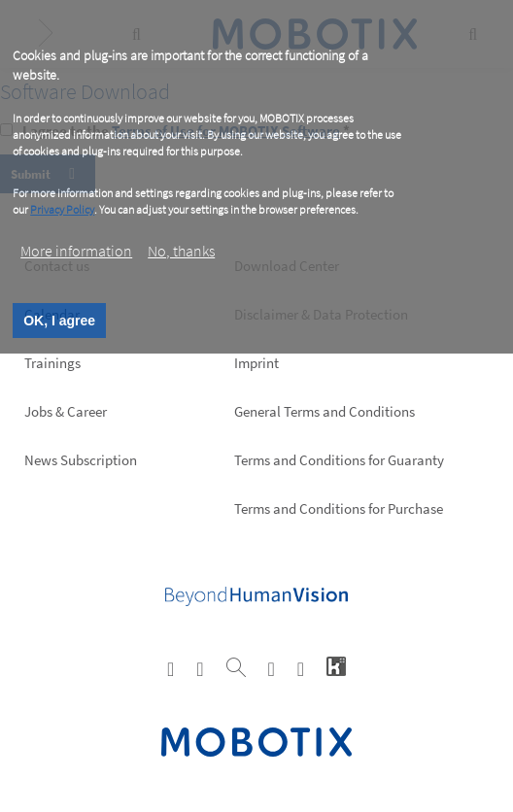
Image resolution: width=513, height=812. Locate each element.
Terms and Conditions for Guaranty (339, 460)
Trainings (52, 363)
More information (76, 251)
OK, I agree (59, 321)
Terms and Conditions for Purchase (339, 508)
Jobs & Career (66, 411)
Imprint (256, 363)
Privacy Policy (62, 209)
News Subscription (81, 460)
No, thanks (181, 251)
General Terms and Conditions (325, 411)
